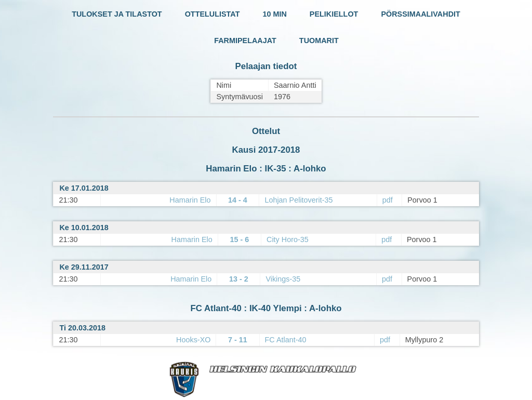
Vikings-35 (283, 279)
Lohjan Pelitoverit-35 (298, 200)
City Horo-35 (288, 239)
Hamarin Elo (190, 200)
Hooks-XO (193, 340)
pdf (388, 200)
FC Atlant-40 (286, 340)
